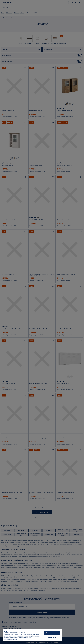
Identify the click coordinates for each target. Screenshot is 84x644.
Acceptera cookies (52, 633)
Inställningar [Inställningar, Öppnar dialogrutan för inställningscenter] (52, 638)
